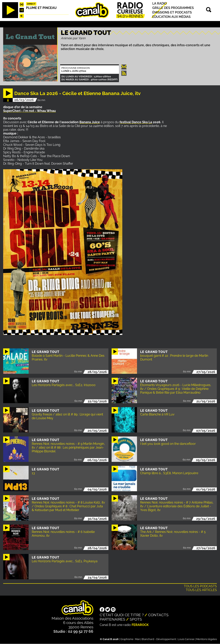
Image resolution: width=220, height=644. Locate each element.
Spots (136, 619)
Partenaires (112, 619)
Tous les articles (201, 590)
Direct (31, 4)
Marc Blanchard (145, 639)
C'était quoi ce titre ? (122, 615)
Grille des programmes (173, 8)
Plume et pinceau (41, 8)
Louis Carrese (186, 639)
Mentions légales (206, 639)
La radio (160, 3)
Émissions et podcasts (172, 12)
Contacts (158, 615)
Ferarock (140, 625)
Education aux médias (171, 17)
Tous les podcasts (200, 586)
